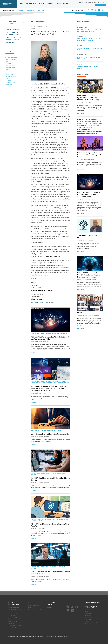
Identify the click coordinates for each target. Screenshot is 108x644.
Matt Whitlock (42, 393)
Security (8, 78)
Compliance (22, 10)
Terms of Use (89, 615)
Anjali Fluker (42, 529)
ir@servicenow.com (37, 299)
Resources (10, 42)
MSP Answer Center (11, 70)
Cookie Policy (88, 620)
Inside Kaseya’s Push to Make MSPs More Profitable (50, 434)
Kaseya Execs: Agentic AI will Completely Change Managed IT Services (89, 155)
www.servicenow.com (53, 256)
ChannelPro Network (43, 342)
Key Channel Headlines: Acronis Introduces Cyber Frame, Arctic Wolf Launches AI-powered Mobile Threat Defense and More (49, 388)
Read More (34, 353)
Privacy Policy (89, 618)
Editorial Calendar (13, 612)
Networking (9, 72)
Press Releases (12, 32)
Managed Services (10, 68)
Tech (22, 4)
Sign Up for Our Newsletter (13, 622)
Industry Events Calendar (35, 610)
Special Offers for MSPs (15, 625)
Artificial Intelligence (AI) (12, 57)
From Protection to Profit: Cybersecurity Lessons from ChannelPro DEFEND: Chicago (88, 98)
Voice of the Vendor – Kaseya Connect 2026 (90, 49)
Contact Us (88, 611)
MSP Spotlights (12, 35)
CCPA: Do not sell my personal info (91, 623)
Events (81, 2)
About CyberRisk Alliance (15, 610)
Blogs (8, 45)
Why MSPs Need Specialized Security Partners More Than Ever (50, 525)
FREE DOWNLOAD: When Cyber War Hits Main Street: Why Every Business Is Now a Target (89, 275)
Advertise (88, 2)
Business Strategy (46, 4)
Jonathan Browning (44, 437)
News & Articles (12, 30)
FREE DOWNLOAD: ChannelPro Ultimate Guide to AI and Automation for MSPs (50, 338)
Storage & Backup (11, 82)
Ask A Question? (13, 628)
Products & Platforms (15, 37)
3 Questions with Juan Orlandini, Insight (88, 67)
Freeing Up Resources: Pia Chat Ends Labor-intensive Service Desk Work (50, 573)
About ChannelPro (14, 608)
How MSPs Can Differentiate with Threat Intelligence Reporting (50, 479)
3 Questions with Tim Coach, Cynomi (88, 236)
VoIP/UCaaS (9, 85)
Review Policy (89, 613)
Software (8, 80)
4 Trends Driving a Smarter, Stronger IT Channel (89, 58)
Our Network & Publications (13, 615)
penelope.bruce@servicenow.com (42, 290)
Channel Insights (62, 4)
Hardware (8, 63)
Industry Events (10, 66)
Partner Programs (10, 74)
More (43, 10)
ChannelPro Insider (100, 5)
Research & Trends (11, 76)
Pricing (38, 10)
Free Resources (97, 2)
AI (17, 10)
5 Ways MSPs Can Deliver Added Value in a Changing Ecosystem (90, 40)
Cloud (7, 61)
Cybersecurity (31, 4)
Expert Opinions (12, 40)
